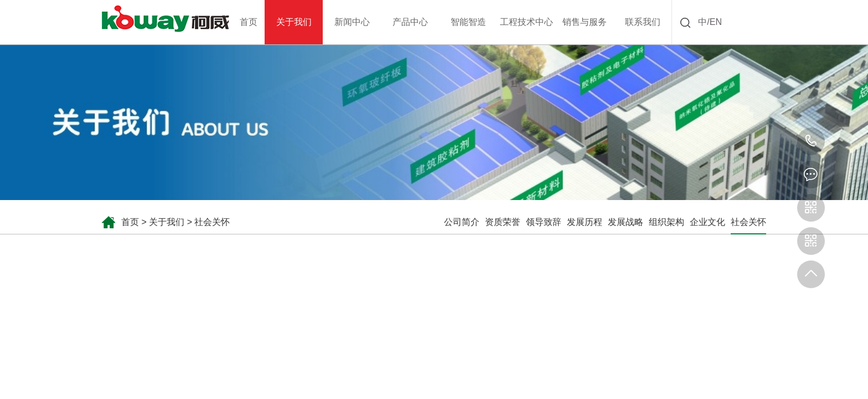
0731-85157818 (811, 141)
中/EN (710, 22)
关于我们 (167, 222)
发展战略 (626, 222)
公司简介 (462, 222)
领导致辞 (544, 222)
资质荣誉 (503, 222)
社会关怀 (212, 222)
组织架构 (666, 222)
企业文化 (707, 222)
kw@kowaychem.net (811, 175)
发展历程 (585, 222)
